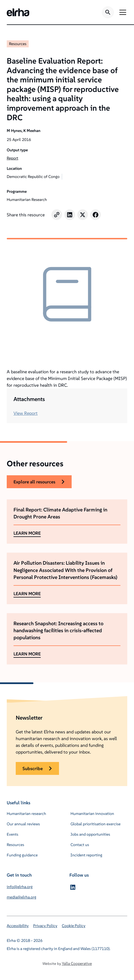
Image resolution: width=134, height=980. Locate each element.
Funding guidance (22, 855)
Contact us (80, 845)
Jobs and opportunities (90, 834)
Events (13, 834)
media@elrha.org (21, 897)
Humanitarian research (26, 814)
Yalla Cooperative (77, 963)
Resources (18, 44)
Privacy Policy (45, 926)
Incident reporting (86, 855)
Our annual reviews (23, 824)
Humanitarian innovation (92, 814)
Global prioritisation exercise (96, 824)
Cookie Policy (74, 926)
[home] (18, 12)
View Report (26, 413)
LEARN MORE (27, 533)
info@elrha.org (20, 887)
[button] (122, 12)
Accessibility (18, 926)
